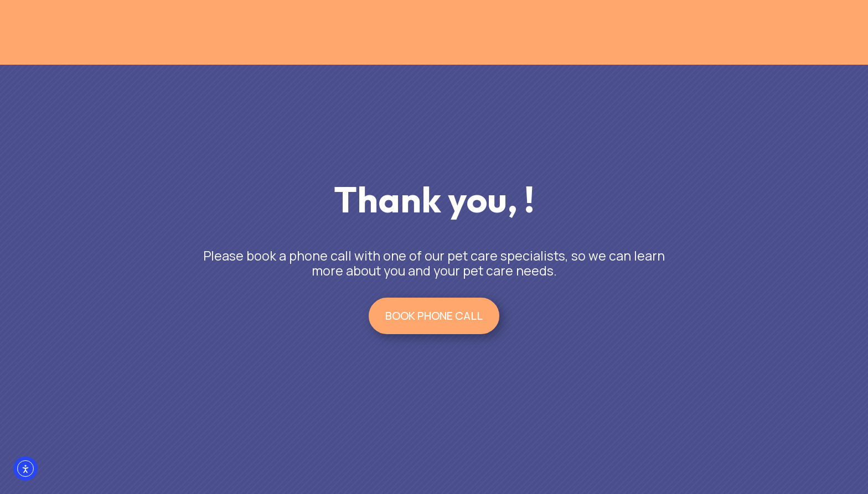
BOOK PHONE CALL (434, 316)
